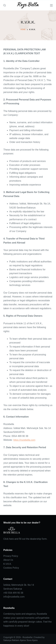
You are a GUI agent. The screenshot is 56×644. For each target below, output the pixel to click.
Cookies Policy (11, 568)
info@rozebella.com (14, 597)
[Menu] (51, 5)
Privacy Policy (11, 556)
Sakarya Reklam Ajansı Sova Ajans (21, 640)
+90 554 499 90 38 (13, 593)
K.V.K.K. (8, 564)
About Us (8, 560)
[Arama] (5, 5)
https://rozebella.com (24, 440)
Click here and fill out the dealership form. (25, 539)
